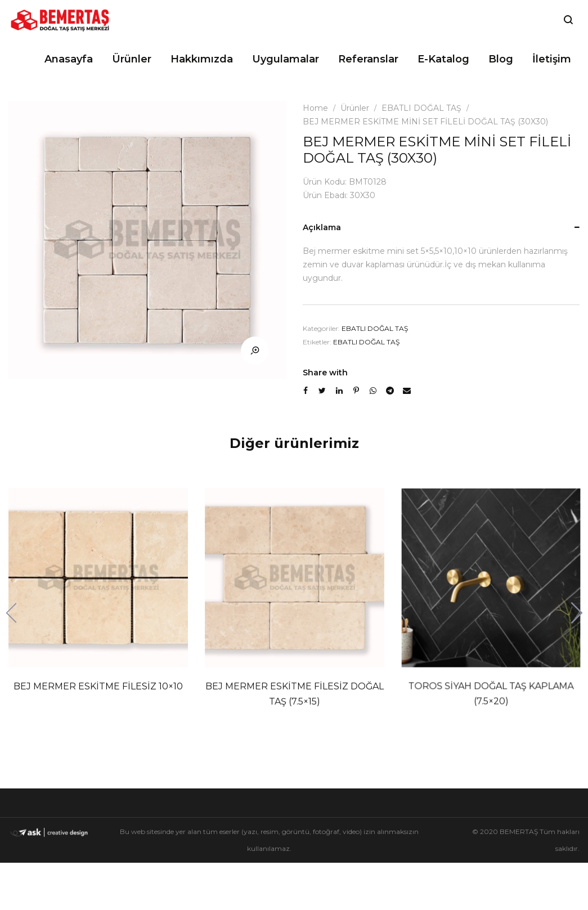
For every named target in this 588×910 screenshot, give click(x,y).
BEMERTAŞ (519, 831)
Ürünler (355, 108)
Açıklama (322, 227)
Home (315, 108)
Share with (325, 373)
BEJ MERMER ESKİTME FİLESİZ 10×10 (98, 686)
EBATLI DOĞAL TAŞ (421, 108)
